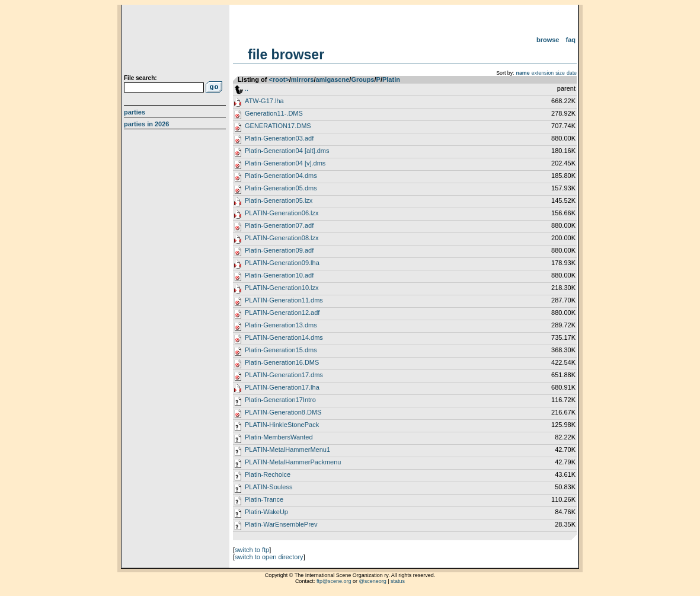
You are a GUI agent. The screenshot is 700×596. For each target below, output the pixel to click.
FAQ (571, 40)
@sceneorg (373, 581)
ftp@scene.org (334, 581)
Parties (135, 112)
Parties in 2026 (146, 124)
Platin (391, 79)
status (398, 581)
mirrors (303, 79)
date (572, 73)
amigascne (332, 79)
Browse (548, 40)
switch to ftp (252, 550)
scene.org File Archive (176, 42)
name (523, 73)
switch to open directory (269, 557)
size (560, 73)
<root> (279, 79)
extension (543, 73)
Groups (362, 79)
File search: (140, 78)
